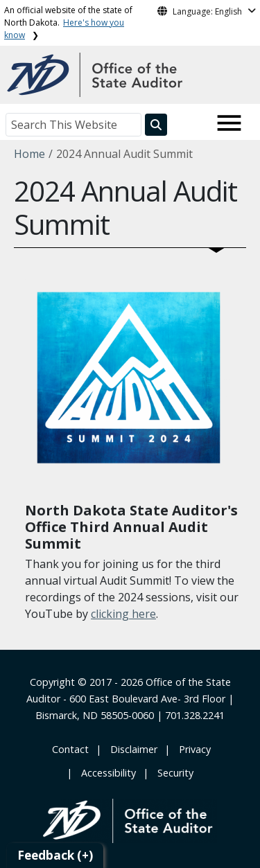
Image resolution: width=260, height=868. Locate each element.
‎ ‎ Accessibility (106, 773)
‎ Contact (69, 749)
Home (29, 154)
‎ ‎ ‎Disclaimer (131, 749)
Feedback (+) (55, 855)
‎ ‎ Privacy (192, 749)
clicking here (123, 614)
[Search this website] (156, 125)
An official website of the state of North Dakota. (68, 23)
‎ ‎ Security (173, 773)
